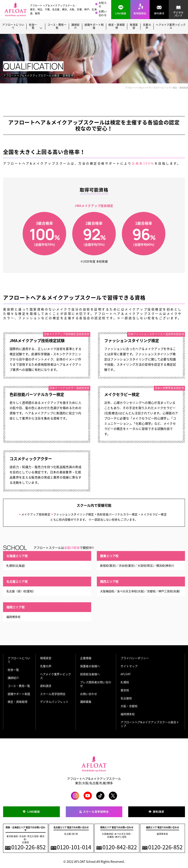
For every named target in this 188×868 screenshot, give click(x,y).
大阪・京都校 (129, 706)
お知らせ (103, 5)
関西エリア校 (109, 581)
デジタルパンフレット (54, 702)
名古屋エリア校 (17, 581)
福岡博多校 (128, 714)
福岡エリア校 (15, 607)
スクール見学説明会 (53, 694)
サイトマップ (129, 666)
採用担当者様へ (90, 674)
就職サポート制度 (94, 26)
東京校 (125, 690)
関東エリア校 (109, 556)
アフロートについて (13, 26)
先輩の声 (147, 26)
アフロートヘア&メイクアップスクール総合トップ (150, 724)
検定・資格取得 (117, 26)
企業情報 (86, 658)
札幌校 (125, 682)
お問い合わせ (103, 13)
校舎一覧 (13, 670)
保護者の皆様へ (90, 666)
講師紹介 (76, 26)
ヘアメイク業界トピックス (171, 26)
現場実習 (134, 26)
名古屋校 (126, 698)
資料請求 (46, 686)
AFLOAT (126, 674)
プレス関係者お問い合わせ (96, 684)
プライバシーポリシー (135, 658)
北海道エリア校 (17, 556)
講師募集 (86, 702)
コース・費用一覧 (57, 26)
